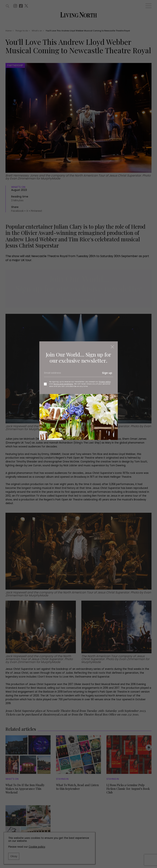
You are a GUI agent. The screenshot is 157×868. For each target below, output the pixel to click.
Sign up (107, 373)
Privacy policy (105, 382)
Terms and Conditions (63, 384)
